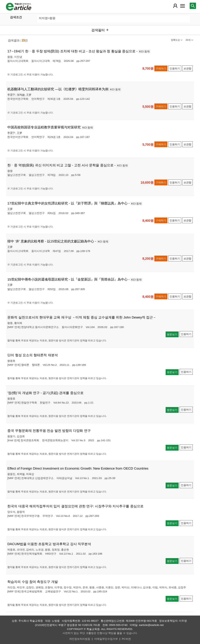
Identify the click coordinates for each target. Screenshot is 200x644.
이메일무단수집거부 (106, 639)
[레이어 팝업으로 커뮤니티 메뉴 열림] (182, 6)
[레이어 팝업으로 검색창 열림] (193, 6)
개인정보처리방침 (80, 639)
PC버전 (126, 639)
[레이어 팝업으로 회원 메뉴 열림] (175, 6)
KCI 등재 (144, 51)
